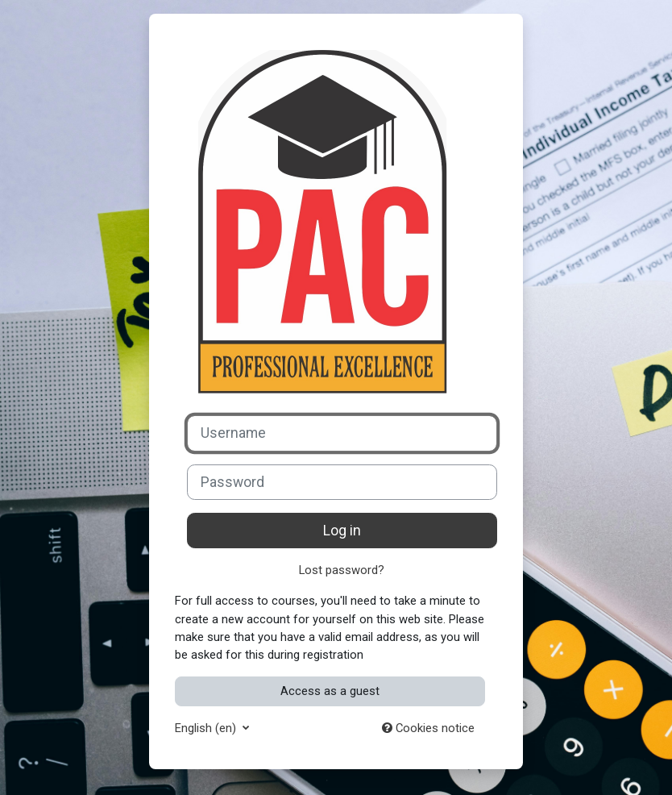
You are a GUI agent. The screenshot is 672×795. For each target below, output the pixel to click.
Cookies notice (428, 728)
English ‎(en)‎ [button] (207, 728)
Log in (342, 531)
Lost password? (342, 570)
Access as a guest (330, 691)
